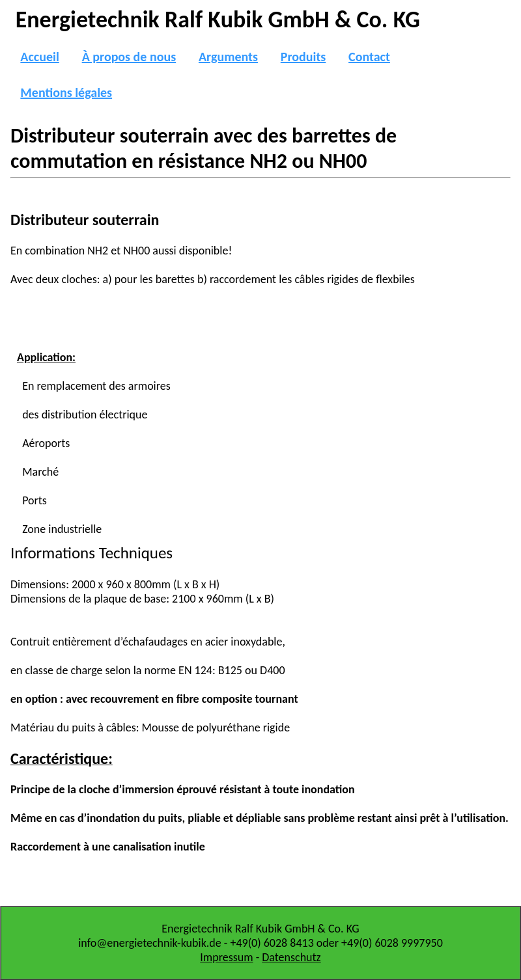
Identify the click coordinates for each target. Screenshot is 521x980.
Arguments (228, 57)
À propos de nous (129, 57)
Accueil (39, 57)
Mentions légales (66, 92)
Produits (303, 57)
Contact (369, 57)
